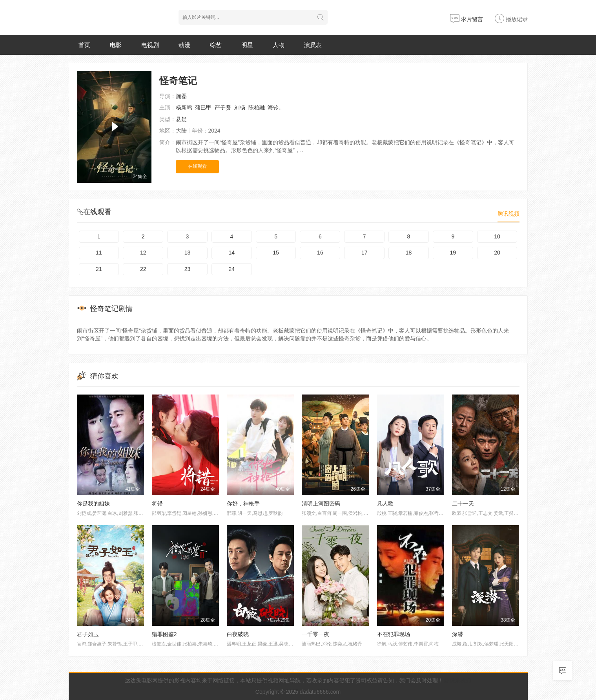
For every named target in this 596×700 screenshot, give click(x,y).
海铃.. (275, 107)
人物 (279, 45)
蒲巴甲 (203, 107)
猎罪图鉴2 (164, 634)
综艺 (216, 45)
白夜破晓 (238, 634)
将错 (157, 504)
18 (409, 253)
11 (99, 253)
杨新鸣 (184, 107)
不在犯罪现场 (394, 634)
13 (188, 253)
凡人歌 (385, 504)
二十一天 (463, 504)
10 (497, 236)
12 (143, 253)
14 (232, 253)
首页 (84, 45)
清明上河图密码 (321, 504)
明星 (247, 45)
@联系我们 (457, 680)
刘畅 (240, 107)
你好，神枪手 (243, 504)
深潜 (457, 634)
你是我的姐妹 (93, 504)
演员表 (313, 45)
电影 (116, 45)
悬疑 (181, 119)
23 (188, 269)
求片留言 (467, 19)
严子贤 (223, 107)
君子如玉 (88, 634)
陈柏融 (257, 107)
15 (276, 253)
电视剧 (150, 45)
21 (99, 269)
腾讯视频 (509, 214)
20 (497, 253)
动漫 (184, 45)
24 (232, 269)
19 (453, 253)
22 (143, 269)
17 (365, 253)
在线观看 (197, 166)
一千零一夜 (315, 634)
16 (320, 253)
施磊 (181, 96)
